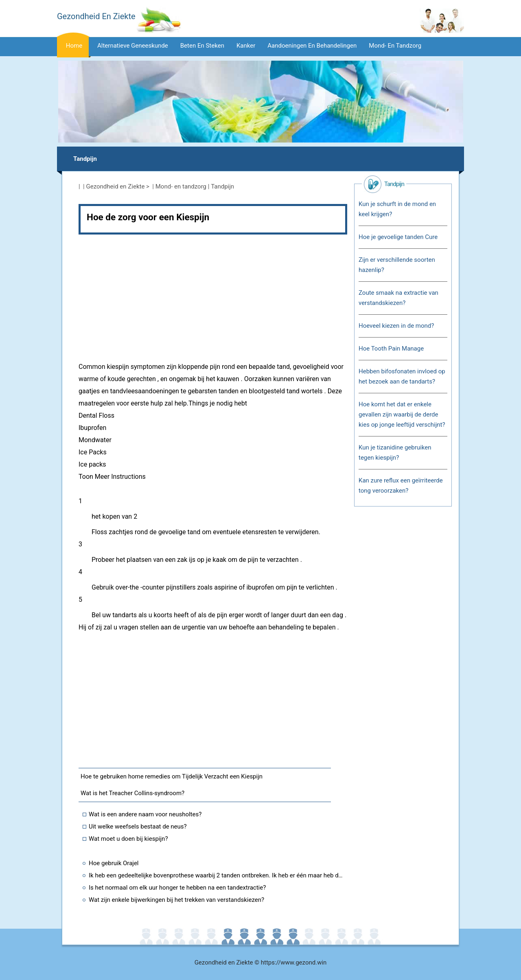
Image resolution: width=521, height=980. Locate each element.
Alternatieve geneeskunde (133, 46)
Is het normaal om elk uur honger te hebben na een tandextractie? (177, 888)
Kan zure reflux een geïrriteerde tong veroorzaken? (401, 486)
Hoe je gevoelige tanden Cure (398, 237)
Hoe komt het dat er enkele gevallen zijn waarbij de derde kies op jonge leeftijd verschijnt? (402, 414)
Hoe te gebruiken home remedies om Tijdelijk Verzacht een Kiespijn (172, 776)
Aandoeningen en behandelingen (312, 46)
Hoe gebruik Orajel (114, 863)
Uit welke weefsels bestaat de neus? (138, 827)
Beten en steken (202, 46)
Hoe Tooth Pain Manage (391, 349)
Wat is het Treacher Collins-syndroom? (132, 793)
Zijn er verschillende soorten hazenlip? (397, 265)
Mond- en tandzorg (395, 46)
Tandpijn (85, 159)
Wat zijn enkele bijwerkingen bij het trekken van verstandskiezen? (176, 900)
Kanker (246, 46)
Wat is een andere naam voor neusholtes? (145, 814)
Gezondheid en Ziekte (116, 186)
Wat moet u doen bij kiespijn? (128, 839)
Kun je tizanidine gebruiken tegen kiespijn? (395, 453)
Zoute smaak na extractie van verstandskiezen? (398, 298)
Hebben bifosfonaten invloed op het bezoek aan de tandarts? (402, 376)
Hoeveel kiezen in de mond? (396, 326)
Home (74, 46)
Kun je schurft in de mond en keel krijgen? (397, 209)
